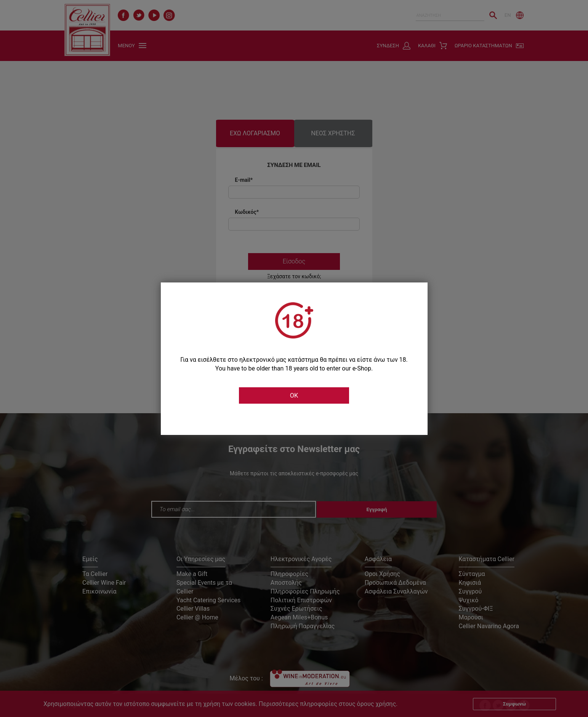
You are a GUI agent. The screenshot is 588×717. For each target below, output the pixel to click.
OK (294, 396)
